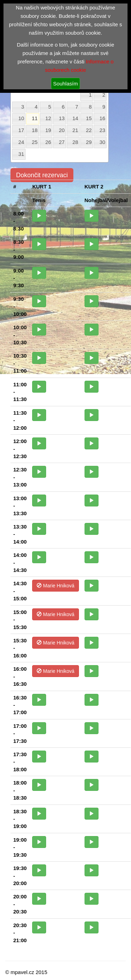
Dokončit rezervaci (42, 175)
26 (48, 142)
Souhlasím (65, 84)
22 (89, 130)
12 (48, 118)
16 (103, 118)
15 (89, 118)
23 (103, 130)
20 (62, 130)
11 (35, 118)
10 (21, 118)
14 (75, 118)
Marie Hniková (55, 586)
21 (75, 130)
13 (62, 118)
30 (103, 142)
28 (75, 142)
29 (89, 142)
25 (35, 142)
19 (48, 130)
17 (21, 130)
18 (35, 130)
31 (21, 154)
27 (62, 142)
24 (21, 142)
